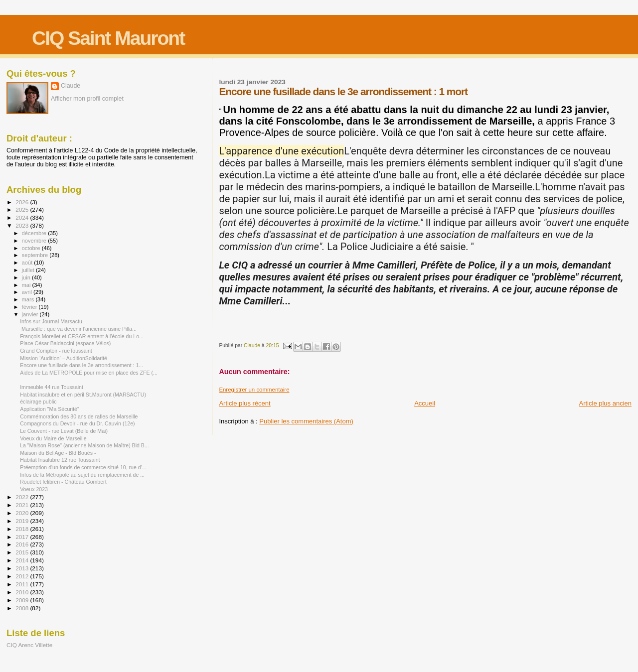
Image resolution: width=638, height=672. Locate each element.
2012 (23, 576)
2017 (23, 537)
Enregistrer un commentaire (254, 390)
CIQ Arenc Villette (29, 645)
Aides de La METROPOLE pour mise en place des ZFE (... (89, 373)
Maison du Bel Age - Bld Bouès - (58, 453)
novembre (35, 241)
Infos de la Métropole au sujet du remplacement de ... (82, 475)
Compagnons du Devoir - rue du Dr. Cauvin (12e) (77, 423)
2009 (23, 600)
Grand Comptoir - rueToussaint (56, 351)
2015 (23, 552)
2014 (23, 560)
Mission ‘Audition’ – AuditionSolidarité (64, 358)
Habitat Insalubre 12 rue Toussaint (60, 460)
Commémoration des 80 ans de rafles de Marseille (79, 416)
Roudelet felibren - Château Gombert (63, 482)
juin (27, 277)
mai (27, 285)
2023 (23, 225)
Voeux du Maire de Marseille (53, 438)
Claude (71, 86)
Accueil (425, 403)
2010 (23, 592)
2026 (23, 202)
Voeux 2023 (34, 489)
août (28, 263)
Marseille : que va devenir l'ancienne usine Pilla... (78, 329)
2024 (23, 217)
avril (28, 292)
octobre (32, 248)
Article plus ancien (606, 403)
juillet (29, 270)
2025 (23, 209)
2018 (23, 529)
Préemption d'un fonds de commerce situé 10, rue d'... (83, 467)
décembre (35, 233)
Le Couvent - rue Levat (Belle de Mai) (64, 431)
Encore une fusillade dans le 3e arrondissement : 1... (81, 365)
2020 (23, 513)
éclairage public (38, 402)
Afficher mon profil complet (87, 99)
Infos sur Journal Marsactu (51, 321)
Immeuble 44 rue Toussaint (52, 387)
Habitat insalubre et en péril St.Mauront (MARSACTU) (83, 395)
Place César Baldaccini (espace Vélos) (65, 343)
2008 (23, 608)
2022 (23, 497)
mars (29, 299)
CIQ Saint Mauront (108, 38)
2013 (23, 568)
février (30, 307)
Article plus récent (244, 403)
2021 (23, 505)
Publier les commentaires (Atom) (306, 421)
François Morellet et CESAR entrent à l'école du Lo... (82, 336)
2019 (23, 521)
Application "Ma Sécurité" (50, 409)
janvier (31, 314)
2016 (23, 544)
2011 (23, 584)
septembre (36, 255)
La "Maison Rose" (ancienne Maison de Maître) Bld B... (84, 445)
